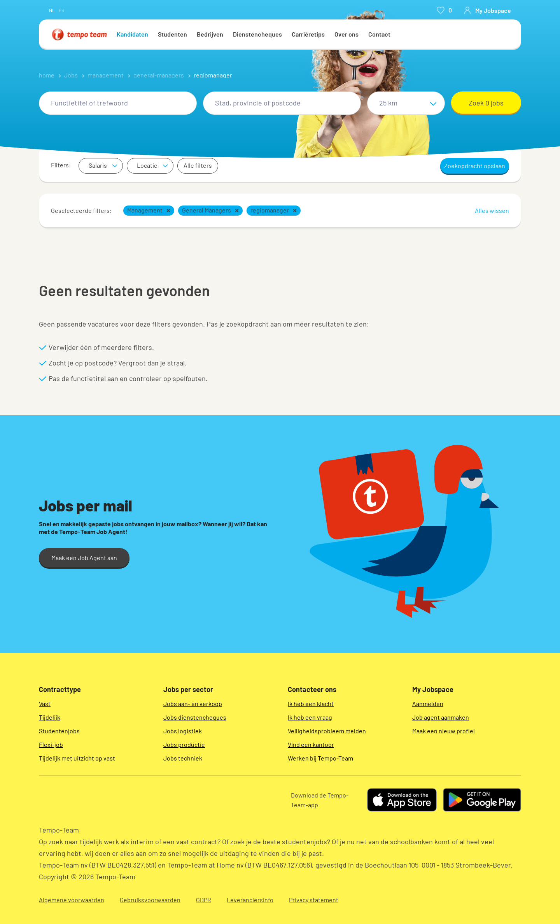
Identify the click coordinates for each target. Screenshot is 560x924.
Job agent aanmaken (441, 717)
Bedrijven (210, 34)
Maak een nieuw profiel (444, 731)
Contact (379, 34)
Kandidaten (132, 34)
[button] (168, 211)
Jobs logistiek (183, 731)
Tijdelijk (50, 717)
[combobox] (118, 103)
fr (61, 10)
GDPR (204, 900)
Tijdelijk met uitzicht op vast (77, 758)
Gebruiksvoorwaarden (150, 900)
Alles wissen (492, 210)
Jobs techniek (183, 758)
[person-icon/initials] (487, 10)
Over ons (346, 34)
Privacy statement (314, 900)
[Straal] (406, 103)
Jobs (71, 75)
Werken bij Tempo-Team (320, 758)
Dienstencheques (257, 34)
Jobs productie (184, 744)
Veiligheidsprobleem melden (327, 731)
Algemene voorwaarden (72, 900)
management (106, 75)
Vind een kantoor (311, 744)
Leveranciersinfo (250, 900)
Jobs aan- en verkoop (193, 704)
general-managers (159, 75)
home (47, 75)
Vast (45, 704)
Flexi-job (51, 744)
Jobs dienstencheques (195, 717)
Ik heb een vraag (310, 717)
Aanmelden (428, 704)
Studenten (172, 34)
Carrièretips (308, 34)
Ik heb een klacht (311, 704)
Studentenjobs (59, 731)
